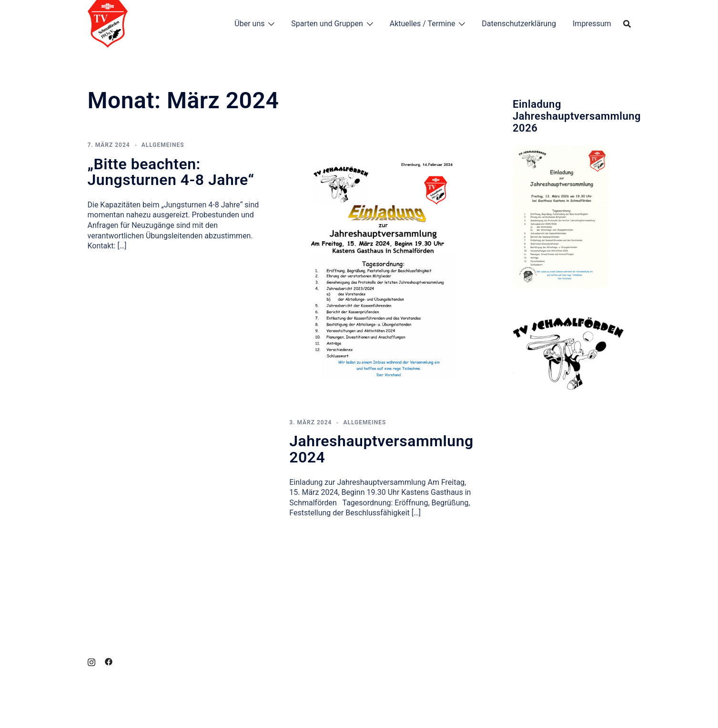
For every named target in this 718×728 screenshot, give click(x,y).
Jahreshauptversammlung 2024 (381, 449)
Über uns (249, 24)
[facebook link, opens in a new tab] (109, 661)
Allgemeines (163, 145)
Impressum (592, 24)
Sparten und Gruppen (327, 24)
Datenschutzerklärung (519, 24)
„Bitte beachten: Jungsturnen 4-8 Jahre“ (171, 172)
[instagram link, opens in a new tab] (91, 661)
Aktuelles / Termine (423, 24)
